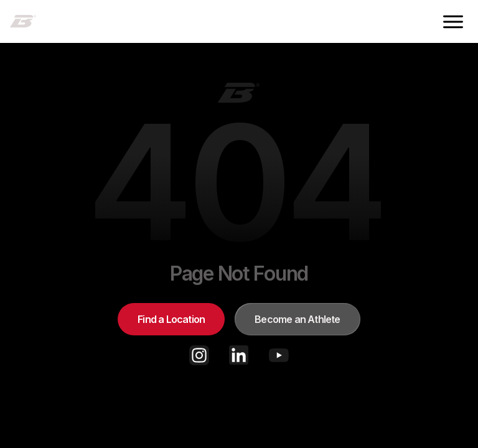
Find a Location (171, 319)
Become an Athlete (297, 319)
